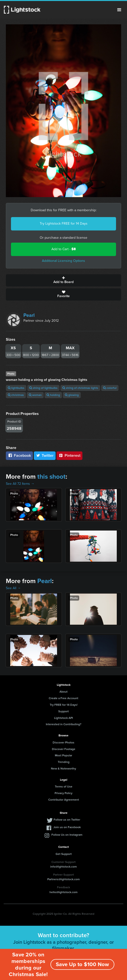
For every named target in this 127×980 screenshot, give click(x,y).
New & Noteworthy (63, 769)
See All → (13, 588)
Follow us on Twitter (67, 820)
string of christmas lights (80, 388)
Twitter (45, 455)
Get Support (64, 854)
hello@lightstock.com (63, 892)
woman (35, 395)
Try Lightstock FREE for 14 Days (64, 224)
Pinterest (69, 455)
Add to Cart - (64, 249)
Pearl (29, 315)
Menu (119, 10)
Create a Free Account (63, 698)
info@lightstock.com (63, 867)
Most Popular (63, 755)
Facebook (19, 455)
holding (53, 395)
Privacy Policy (63, 793)
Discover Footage (64, 749)
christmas (16, 395)
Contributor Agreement (64, 800)
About (63, 692)
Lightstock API (63, 718)
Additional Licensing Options (63, 261)
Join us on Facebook (67, 827)
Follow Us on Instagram (67, 835)
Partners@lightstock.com (63, 879)
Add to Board (63, 280)
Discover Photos (63, 742)
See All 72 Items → (20, 484)
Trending (64, 762)
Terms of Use (64, 787)
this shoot (51, 476)
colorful (110, 388)
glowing (72, 395)
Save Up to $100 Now (82, 965)
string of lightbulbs (43, 388)
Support (63, 711)
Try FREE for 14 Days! (64, 705)
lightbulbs (16, 388)
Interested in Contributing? (64, 724)
